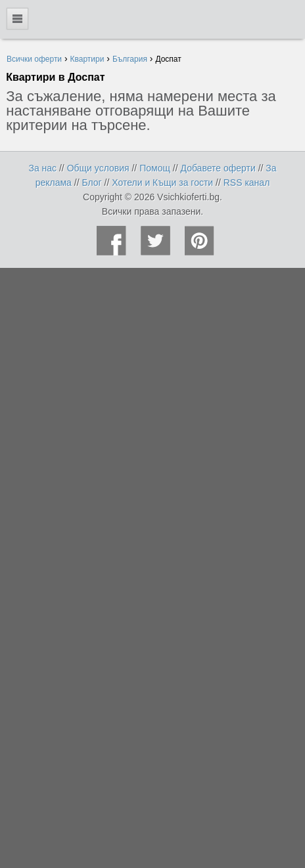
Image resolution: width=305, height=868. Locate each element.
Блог (91, 183)
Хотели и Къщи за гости (162, 183)
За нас (42, 168)
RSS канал (247, 183)
